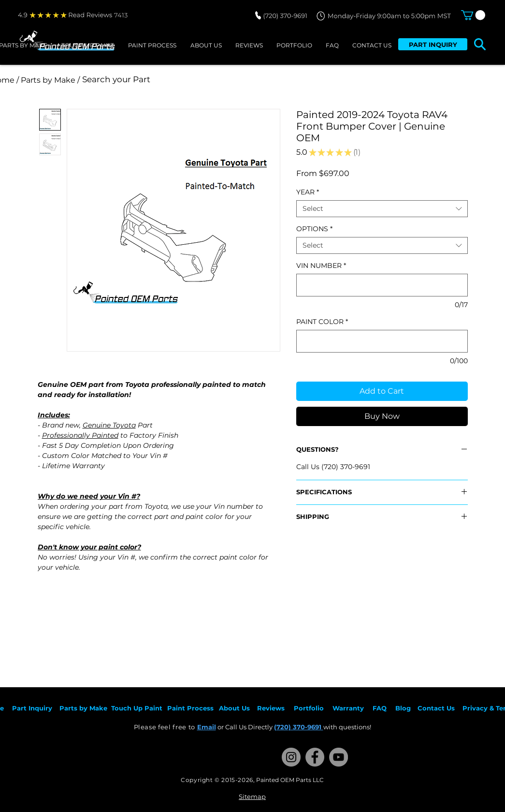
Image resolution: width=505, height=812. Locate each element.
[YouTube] (339, 757)
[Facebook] (315, 757)
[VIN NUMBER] (382, 285)
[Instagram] (291, 757)
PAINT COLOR (322, 322)
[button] (473, 15)
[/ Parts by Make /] (48, 80)
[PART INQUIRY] (433, 44)
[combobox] (382, 209)
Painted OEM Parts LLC (290, 780)
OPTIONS (314, 229)
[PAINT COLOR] (382, 341)
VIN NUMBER (321, 266)
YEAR (308, 192)
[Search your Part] (211, 80)
